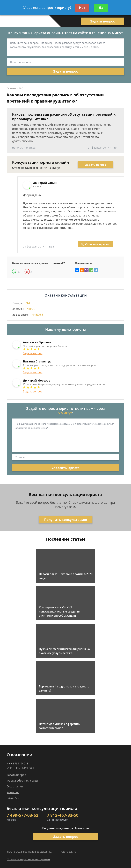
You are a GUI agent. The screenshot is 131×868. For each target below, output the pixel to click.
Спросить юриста (95, 244)
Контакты (13, 792)
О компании (15, 786)
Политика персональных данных (28, 859)
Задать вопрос (103, 21)
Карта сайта (68, 852)
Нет (82, 8)
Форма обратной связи (22, 781)
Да (101, 8)
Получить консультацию (66, 520)
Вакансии (13, 798)
